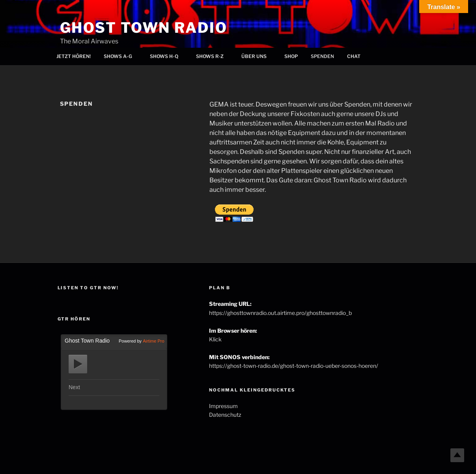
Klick (215, 339)
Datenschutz (225, 415)
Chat (354, 56)
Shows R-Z (213, 56)
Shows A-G (121, 56)
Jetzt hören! (74, 56)
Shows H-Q (167, 56)
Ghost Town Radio (144, 28)
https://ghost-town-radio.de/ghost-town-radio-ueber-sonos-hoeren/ (294, 366)
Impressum (223, 406)
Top (457, 455)
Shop (291, 56)
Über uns (257, 56)
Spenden (322, 56)
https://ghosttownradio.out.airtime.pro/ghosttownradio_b (280, 313)
